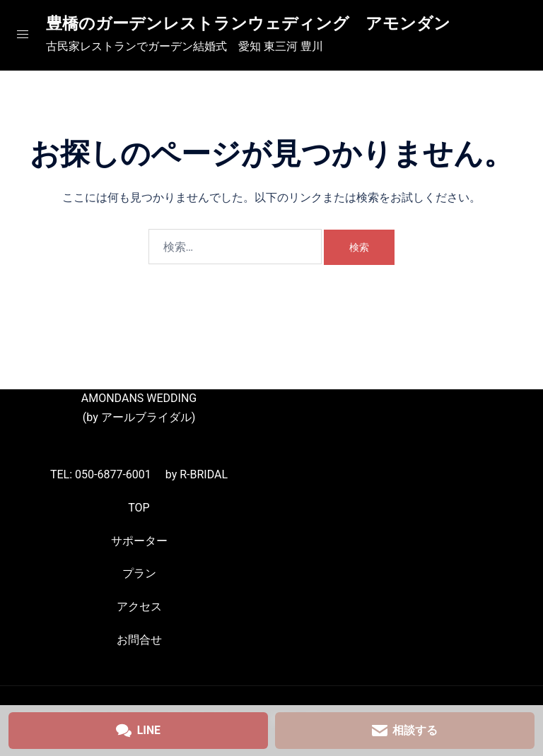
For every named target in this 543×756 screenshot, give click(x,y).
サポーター (139, 541)
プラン (139, 573)
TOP (139, 508)
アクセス (139, 607)
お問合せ (139, 640)
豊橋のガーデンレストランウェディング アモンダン (257, 23)
